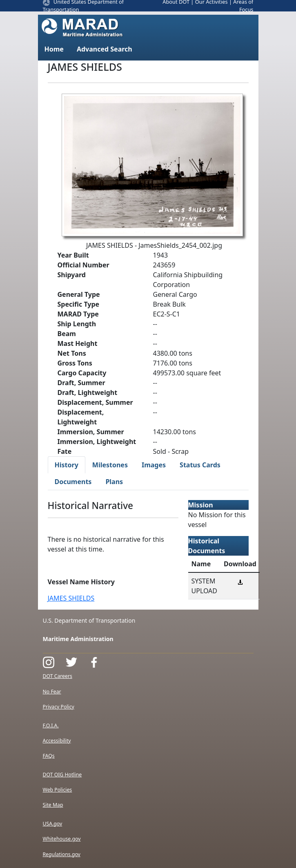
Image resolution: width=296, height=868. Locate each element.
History (67, 465)
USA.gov (53, 824)
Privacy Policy (59, 707)
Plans (114, 482)
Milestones (110, 465)
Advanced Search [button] (105, 49)
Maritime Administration (78, 639)
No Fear (52, 692)
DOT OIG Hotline (62, 775)
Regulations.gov (62, 854)
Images (154, 465)
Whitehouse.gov (62, 839)
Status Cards (200, 465)
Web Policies (58, 790)
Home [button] (54, 49)
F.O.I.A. (51, 726)
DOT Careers (58, 676)
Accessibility (57, 741)
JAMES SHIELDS (71, 598)
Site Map (53, 805)
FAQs (49, 756)
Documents (73, 482)
